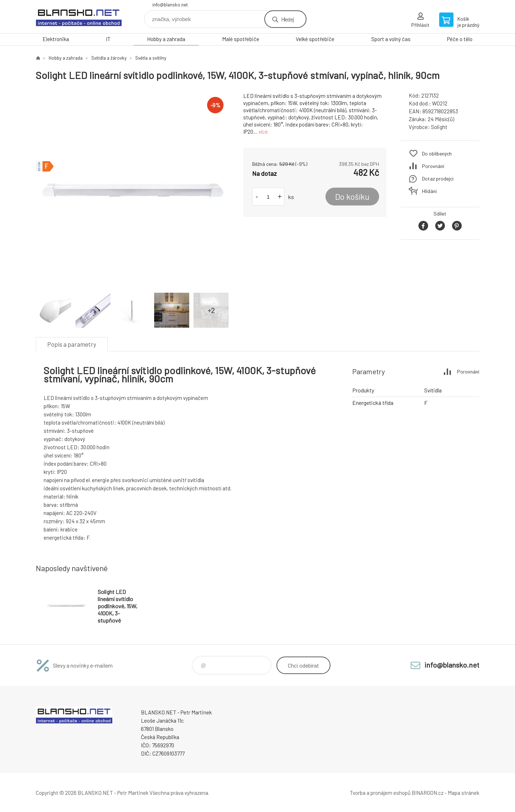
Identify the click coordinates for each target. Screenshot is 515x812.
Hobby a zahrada (166, 39)
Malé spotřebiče (241, 39)
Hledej (288, 19)
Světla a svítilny (151, 58)
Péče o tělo (460, 39)
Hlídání (429, 191)
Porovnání (433, 166)
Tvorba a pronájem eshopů (380, 793)
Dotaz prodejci (438, 179)
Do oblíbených (437, 154)
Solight (439, 127)
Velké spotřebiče (315, 39)
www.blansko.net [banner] (79, 17)
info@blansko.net (170, 5)
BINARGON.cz (428, 793)
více (263, 132)
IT (108, 39)
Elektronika (56, 39)
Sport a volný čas (391, 39)
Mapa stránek (463, 793)
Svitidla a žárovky (109, 58)
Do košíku (352, 197)
